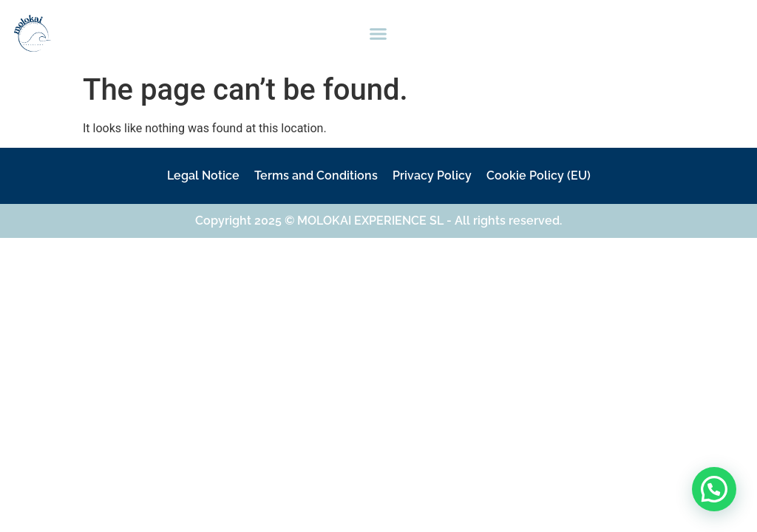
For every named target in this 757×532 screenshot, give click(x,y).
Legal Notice (203, 175)
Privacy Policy (432, 175)
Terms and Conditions (316, 175)
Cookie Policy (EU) (539, 175)
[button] (378, 33)
